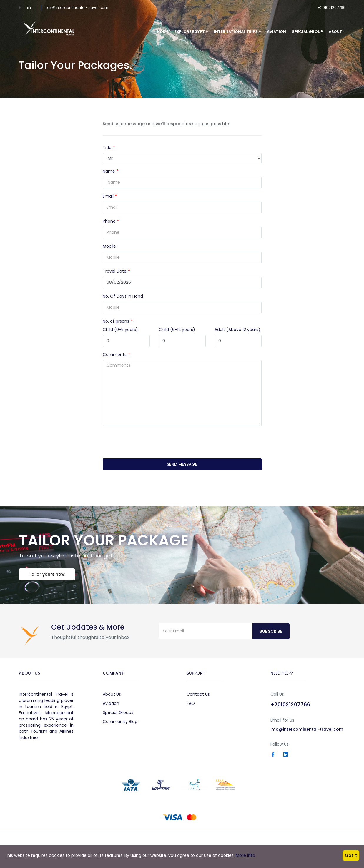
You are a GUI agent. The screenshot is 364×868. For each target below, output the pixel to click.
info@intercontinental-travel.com (307, 729)
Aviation (276, 32)
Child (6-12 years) (177, 330)
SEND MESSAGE (182, 464)
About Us (112, 694)
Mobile (109, 246)
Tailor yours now (47, 574)
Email (108, 196)
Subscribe (271, 631)
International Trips (237, 32)
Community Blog (120, 722)
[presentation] (147, 442)
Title (107, 148)
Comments (115, 355)
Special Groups (118, 712)
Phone (109, 221)
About (337, 32)
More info (245, 855)
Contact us (198, 694)
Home (163, 32)
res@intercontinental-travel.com (77, 7)
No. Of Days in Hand (123, 296)
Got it (351, 855)
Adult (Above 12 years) (237, 330)
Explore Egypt (191, 32)
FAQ (191, 703)
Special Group (307, 32)
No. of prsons (116, 321)
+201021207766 (331, 7)
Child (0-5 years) (120, 330)
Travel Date (115, 271)
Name (109, 171)
